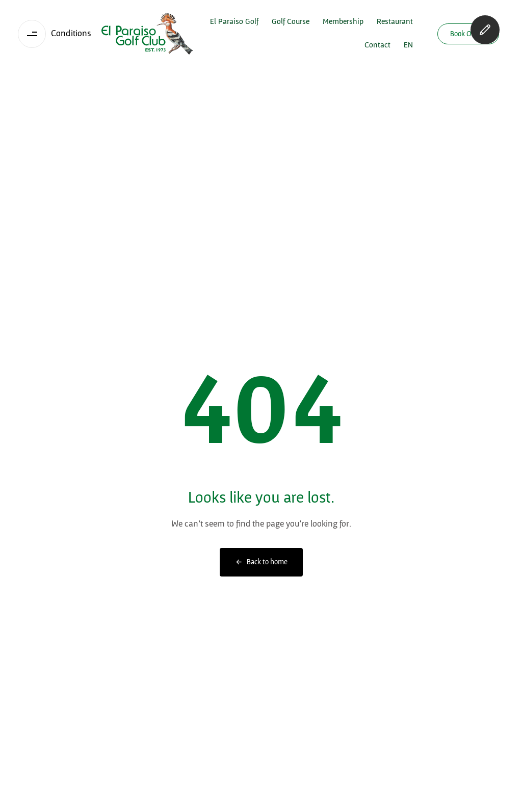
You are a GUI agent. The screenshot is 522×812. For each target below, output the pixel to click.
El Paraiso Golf (234, 22)
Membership (343, 22)
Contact (377, 45)
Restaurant (395, 22)
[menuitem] (408, 45)
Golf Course (291, 22)
